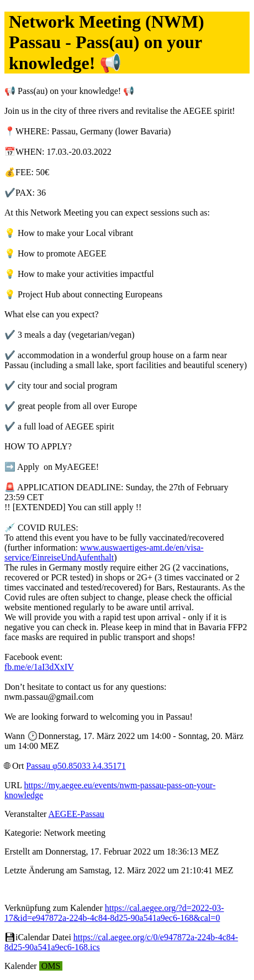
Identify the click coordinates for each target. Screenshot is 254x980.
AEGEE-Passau (76, 814)
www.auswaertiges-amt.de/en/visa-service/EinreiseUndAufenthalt (104, 552)
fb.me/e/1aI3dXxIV (39, 667)
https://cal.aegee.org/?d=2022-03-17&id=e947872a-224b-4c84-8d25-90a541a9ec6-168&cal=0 (114, 913)
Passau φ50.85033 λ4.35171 (76, 766)
